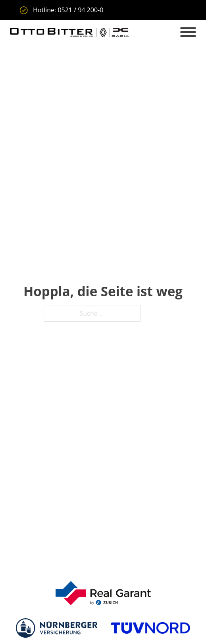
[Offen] (188, 32)
